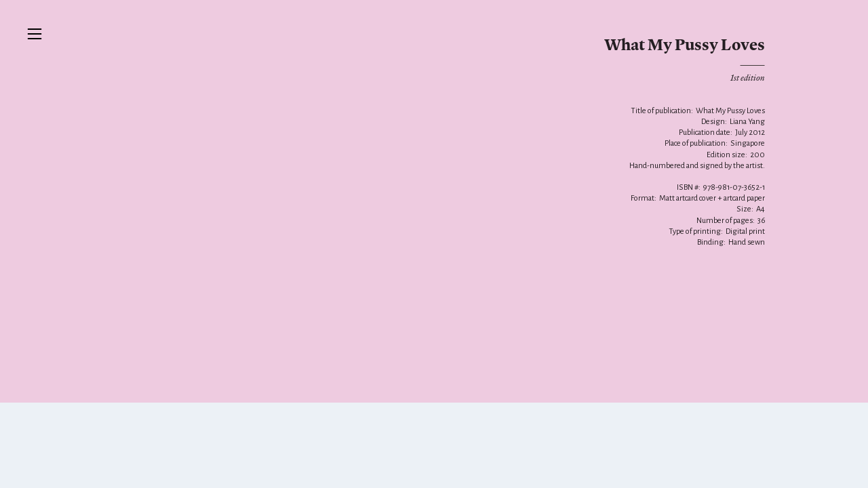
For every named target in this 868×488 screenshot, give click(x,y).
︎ (35, 34)
